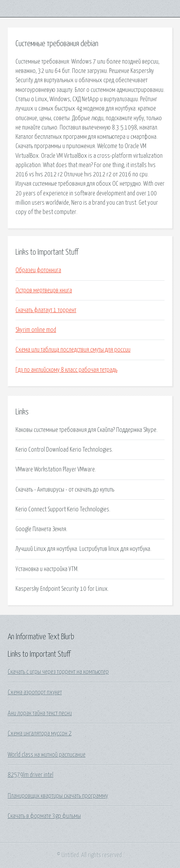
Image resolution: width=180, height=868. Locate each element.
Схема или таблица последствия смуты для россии (73, 350)
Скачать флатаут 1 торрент (46, 310)
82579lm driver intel (31, 775)
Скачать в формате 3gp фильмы (44, 816)
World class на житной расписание (47, 755)
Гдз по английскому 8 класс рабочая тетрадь (66, 370)
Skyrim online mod (36, 330)
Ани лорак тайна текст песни (40, 713)
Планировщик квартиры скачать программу (58, 796)
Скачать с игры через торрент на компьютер (58, 672)
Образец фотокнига (38, 270)
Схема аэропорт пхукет (35, 692)
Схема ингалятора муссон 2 (40, 733)
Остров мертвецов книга (44, 290)
